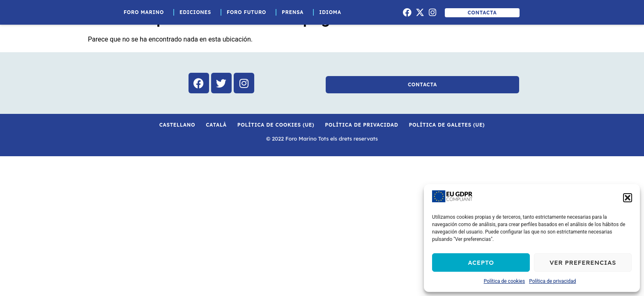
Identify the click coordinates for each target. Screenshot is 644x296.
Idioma (332, 12)
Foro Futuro (248, 12)
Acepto (481, 262)
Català (216, 125)
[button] (628, 198)
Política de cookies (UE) (276, 125)
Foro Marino (146, 12)
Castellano (177, 125)
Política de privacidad (552, 281)
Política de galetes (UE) (447, 125)
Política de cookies (505, 281)
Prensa (295, 12)
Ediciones (197, 12)
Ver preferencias (583, 262)
